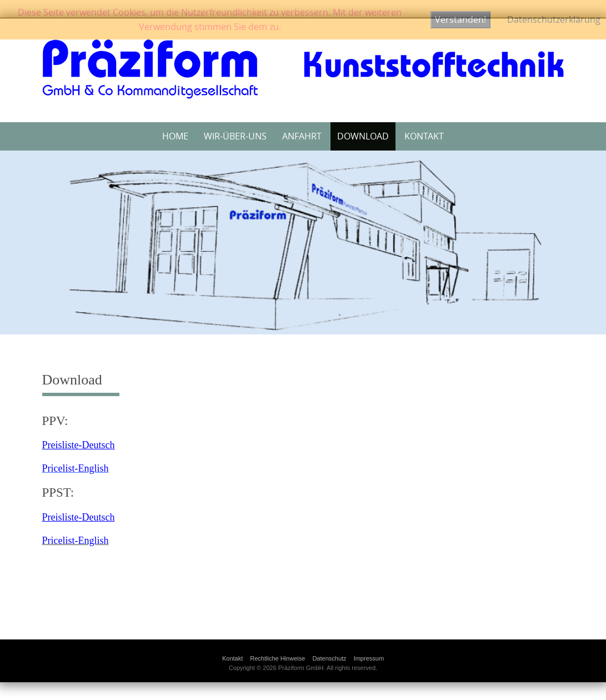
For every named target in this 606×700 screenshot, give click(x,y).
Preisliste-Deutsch (79, 445)
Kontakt (424, 136)
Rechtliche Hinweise (277, 658)
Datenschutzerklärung (554, 19)
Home (175, 136)
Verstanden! (460, 19)
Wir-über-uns (235, 136)
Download (363, 136)
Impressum (369, 658)
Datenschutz (329, 658)
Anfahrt (302, 136)
